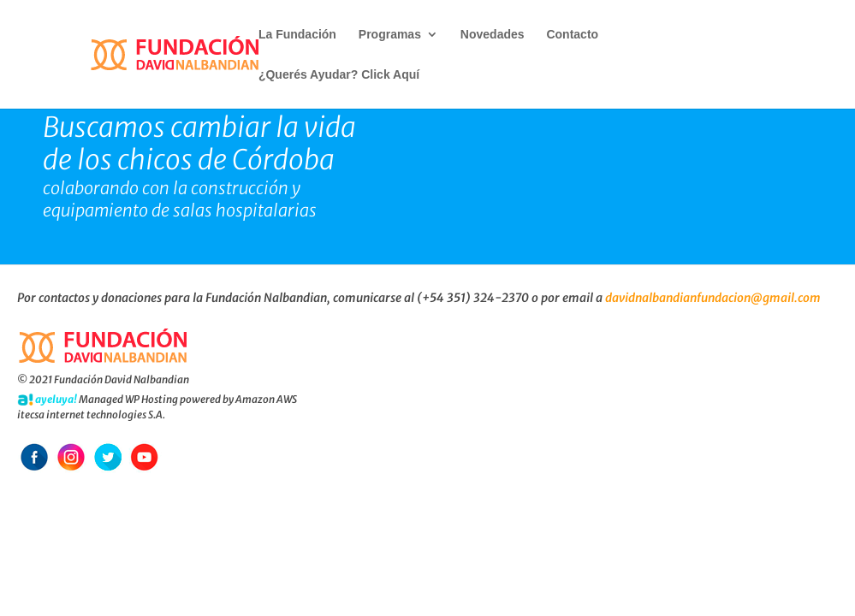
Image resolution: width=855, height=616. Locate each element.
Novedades (493, 35)
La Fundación (297, 35)
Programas (390, 35)
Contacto (572, 35)
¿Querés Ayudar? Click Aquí (339, 75)
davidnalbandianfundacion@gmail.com (713, 298)
